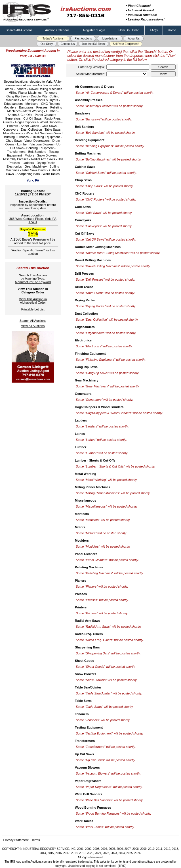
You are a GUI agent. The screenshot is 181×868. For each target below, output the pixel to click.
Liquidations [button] (110, 38)
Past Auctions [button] (83, 38)
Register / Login (94, 30)
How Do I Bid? (129, 30)
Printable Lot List (33, 309)
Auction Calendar (57, 30)
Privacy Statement (16, 840)
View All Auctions (33, 326)
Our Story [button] (47, 44)
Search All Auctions (19, 30)
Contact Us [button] (68, 44)
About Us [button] (134, 38)
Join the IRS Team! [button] (94, 44)
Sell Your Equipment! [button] (126, 44)
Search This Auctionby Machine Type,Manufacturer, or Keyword (33, 279)
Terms (36, 840)
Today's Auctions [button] (53, 38)
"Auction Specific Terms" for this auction (33, 252)
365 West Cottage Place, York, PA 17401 (33, 220)
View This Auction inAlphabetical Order (33, 301)
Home (172, 30)
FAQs (154, 30)
